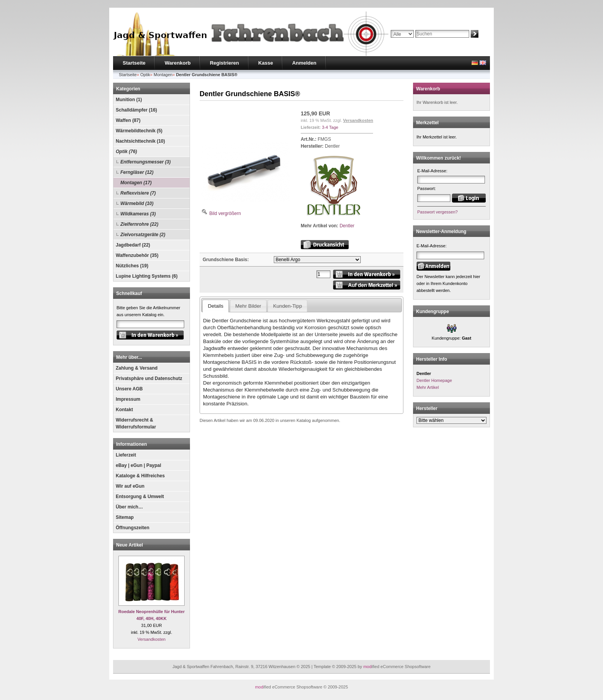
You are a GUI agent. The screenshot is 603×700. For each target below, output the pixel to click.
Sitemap (125, 517)
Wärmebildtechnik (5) (139, 131)
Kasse (266, 63)
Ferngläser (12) (137, 172)
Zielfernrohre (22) (139, 224)
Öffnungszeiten (132, 528)
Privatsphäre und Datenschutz (149, 378)
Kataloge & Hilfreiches (140, 476)
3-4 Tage (330, 127)
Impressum (128, 399)
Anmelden (304, 63)
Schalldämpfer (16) (136, 110)
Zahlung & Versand (137, 368)
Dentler (347, 226)
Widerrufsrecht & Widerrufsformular (136, 423)
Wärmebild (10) (137, 203)
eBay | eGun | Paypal (138, 465)
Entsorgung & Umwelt (140, 497)
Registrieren (225, 63)
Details (215, 306)
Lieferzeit (126, 455)
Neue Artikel (130, 545)
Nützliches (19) (132, 266)
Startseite (134, 63)
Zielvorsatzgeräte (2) (143, 235)
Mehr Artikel (428, 387)
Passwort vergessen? (437, 212)
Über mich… (129, 507)
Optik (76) (126, 152)
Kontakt (124, 410)
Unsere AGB (129, 389)
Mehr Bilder (248, 306)
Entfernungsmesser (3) (146, 162)
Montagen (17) (136, 183)
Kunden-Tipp (287, 306)
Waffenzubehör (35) (137, 255)
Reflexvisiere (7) (138, 193)
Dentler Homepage (434, 380)
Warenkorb (177, 63)
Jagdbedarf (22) (133, 245)
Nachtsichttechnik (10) (140, 141)
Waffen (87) (128, 120)
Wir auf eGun (130, 486)
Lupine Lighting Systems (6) (147, 276)
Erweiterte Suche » (409, 41)
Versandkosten (152, 639)
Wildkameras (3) (138, 214)
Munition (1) (129, 100)
